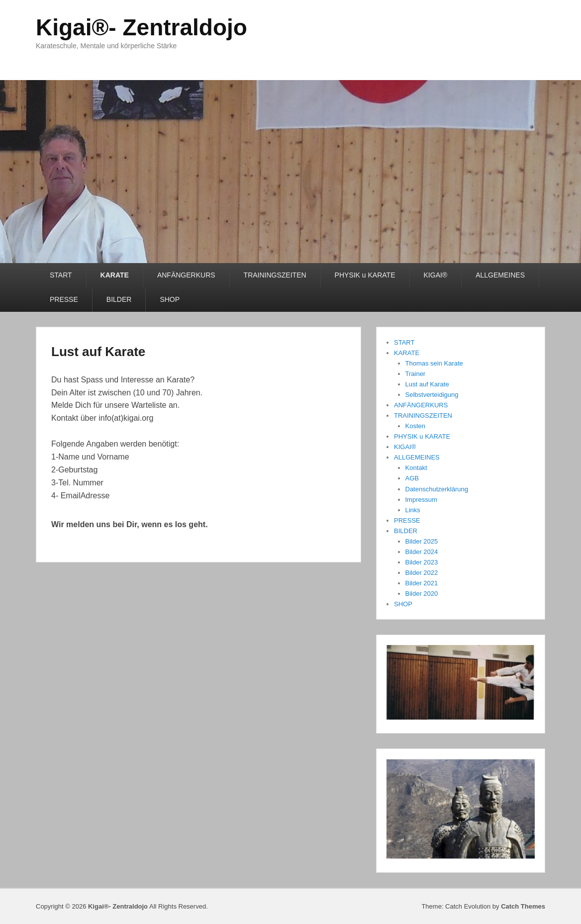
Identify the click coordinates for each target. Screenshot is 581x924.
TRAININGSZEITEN (275, 275)
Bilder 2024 (422, 552)
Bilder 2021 (422, 583)
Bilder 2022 (422, 573)
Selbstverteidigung (432, 395)
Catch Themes (523, 906)
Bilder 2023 (422, 562)
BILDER (119, 299)
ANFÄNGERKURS (186, 275)
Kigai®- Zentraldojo (142, 27)
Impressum (421, 500)
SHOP (170, 299)
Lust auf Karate (98, 352)
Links (413, 510)
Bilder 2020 (422, 594)
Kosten (415, 426)
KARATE (115, 275)
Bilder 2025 (422, 541)
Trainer (416, 374)
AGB (412, 478)
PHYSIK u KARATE (365, 275)
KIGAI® (436, 275)
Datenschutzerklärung (437, 489)
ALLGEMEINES (500, 275)
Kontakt (416, 468)
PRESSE (64, 299)
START (61, 275)
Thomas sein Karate (434, 363)
